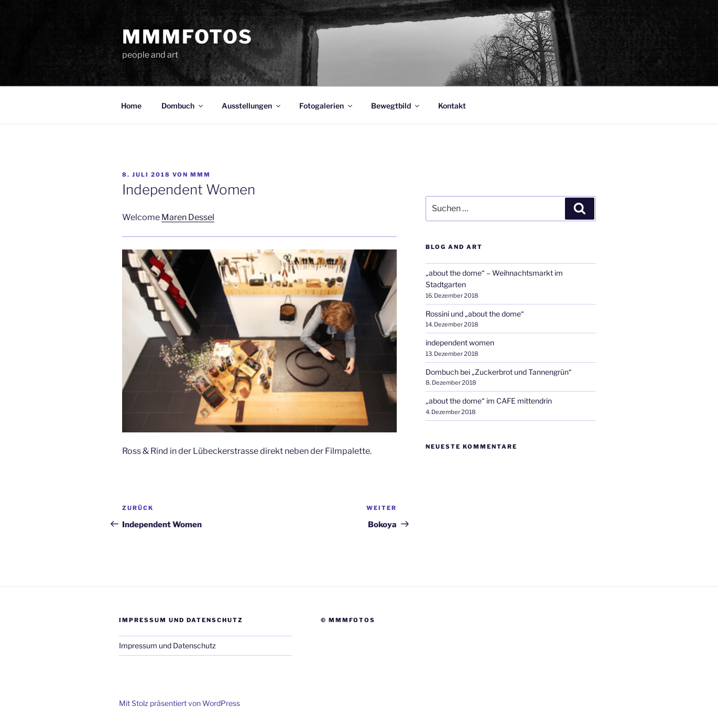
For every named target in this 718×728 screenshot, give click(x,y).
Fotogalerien (327, 106)
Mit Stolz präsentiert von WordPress (179, 703)
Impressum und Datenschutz (167, 645)
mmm (200, 175)
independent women (460, 343)
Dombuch (183, 106)
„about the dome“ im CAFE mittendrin (489, 401)
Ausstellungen (252, 106)
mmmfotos (188, 37)
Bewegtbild (396, 106)
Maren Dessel (188, 217)
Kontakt (452, 106)
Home (131, 106)
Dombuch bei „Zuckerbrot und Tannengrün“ (499, 372)
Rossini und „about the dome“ (475, 314)
